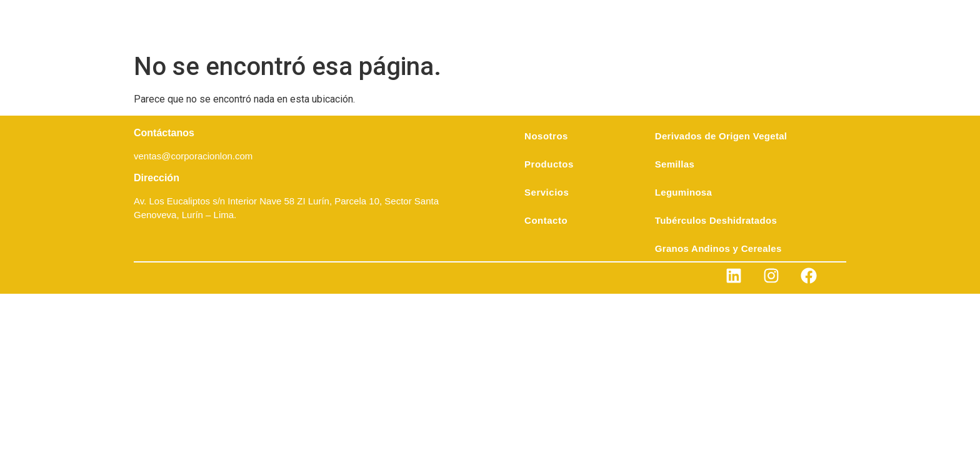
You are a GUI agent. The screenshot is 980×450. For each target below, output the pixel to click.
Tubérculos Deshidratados (716, 220)
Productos (549, 164)
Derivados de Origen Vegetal (721, 136)
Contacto (546, 220)
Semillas (675, 164)
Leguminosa (683, 192)
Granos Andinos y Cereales (718, 248)
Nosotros (546, 136)
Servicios (547, 192)
